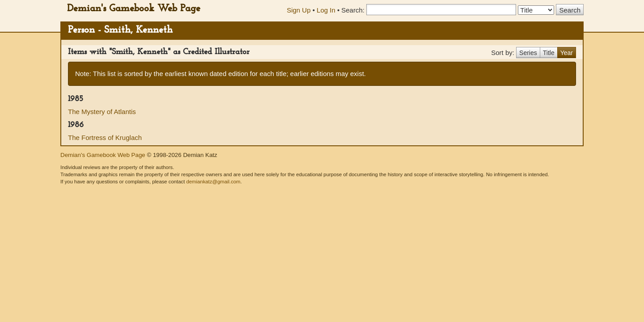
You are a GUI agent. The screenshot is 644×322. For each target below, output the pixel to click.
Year (567, 53)
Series (528, 53)
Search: (353, 10)
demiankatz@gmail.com (213, 182)
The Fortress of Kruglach (105, 138)
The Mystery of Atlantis (102, 112)
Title (549, 53)
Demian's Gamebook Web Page (134, 9)
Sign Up (299, 10)
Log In (326, 10)
